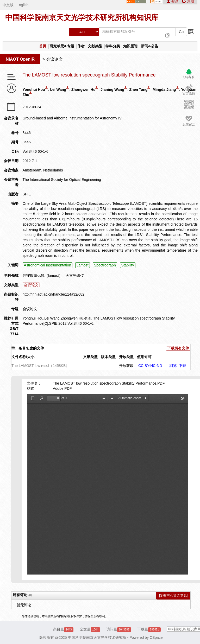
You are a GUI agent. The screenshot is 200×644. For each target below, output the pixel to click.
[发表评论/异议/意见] (173, 596)
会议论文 (54, 59)
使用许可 (144, 357)
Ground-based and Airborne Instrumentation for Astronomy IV (72, 118)
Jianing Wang (112, 90)
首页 (43, 46)
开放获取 (126, 366)
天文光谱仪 (75, 276)
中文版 (8, 5)
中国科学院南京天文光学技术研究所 (97, 637)
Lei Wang (58, 90)
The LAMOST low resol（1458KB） (40, 366)
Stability (128, 265)
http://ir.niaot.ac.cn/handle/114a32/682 (54, 294)
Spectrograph (105, 265)
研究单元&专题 (62, 46)
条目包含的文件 (31, 348)
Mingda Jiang (164, 90)
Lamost (83, 265)
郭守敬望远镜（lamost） (43, 276)
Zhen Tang (139, 90)
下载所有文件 (178, 348)
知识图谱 (130, 46)
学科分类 (113, 46)
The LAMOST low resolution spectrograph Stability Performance (89, 75)
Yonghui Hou (34, 90)
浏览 (173, 366)
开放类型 (126, 357)
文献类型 (95, 46)
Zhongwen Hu (83, 90)
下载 (183, 366)
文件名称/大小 (23, 357)
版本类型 (108, 357)
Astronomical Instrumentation (48, 265)
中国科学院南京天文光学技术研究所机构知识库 (82, 18)
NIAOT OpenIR (20, 59)
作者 (81, 46)
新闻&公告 (150, 46)
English (22, 5)
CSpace (156, 637)
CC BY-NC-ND (150, 366)
